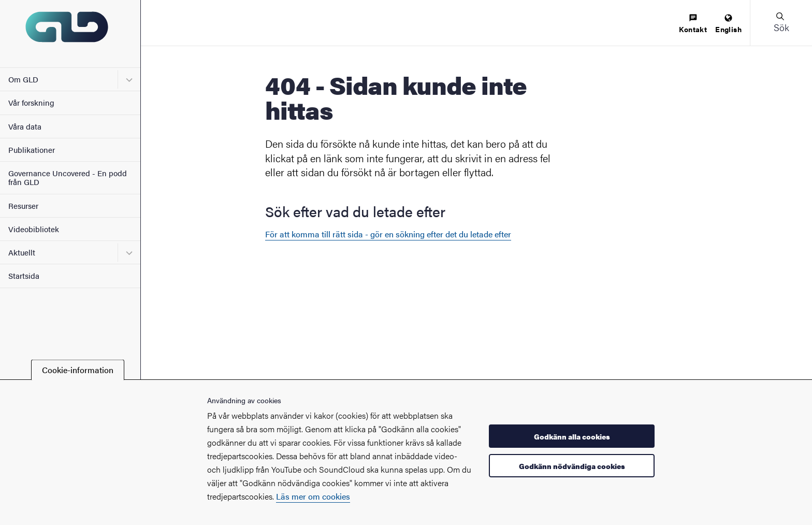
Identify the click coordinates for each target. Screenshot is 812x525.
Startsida (24, 275)
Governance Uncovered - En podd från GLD (68, 177)
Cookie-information (78, 370)
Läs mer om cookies (313, 496)
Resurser (23, 205)
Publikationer (32, 150)
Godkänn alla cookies (572, 436)
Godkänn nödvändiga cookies (572, 466)
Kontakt (693, 24)
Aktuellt (22, 252)
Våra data (25, 126)
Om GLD (23, 79)
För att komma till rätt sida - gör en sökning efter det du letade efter (388, 234)
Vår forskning (31, 102)
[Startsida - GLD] (70, 34)
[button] (781, 23)
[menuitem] (693, 24)
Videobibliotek (34, 229)
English (728, 24)
